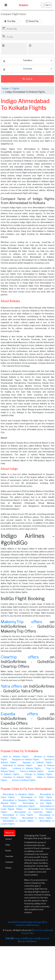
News (11, 922)
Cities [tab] (8, 845)
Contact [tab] (9, 839)
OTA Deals (20, 922)
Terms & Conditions (42, 930)
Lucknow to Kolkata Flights (27, 768)
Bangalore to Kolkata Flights (26, 759)
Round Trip (34, 21)
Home (5, 89)
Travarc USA (20, 938)
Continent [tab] (9, 862)
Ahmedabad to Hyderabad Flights (19, 806)
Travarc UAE (24, 941)
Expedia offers (19, 714)
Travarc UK (44, 938)
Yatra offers (11, 686)
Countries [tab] (9, 856)
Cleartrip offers (20, 657)
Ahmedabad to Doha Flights (18, 815)
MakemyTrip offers (21, 622)
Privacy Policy (28, 933)
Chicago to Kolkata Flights (38, 774)
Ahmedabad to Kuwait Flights (18, 821)
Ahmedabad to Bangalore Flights (19, 800)
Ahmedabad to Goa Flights (37, 803)
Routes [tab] (8, 851)
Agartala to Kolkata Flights (37, 762)
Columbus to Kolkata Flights (17, 777)
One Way (11, 21)
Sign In (48, 5)
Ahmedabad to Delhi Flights (37, 797)
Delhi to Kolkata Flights (16, 756)
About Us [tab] (10, 833)
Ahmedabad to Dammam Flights (33, 812)
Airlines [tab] (8, 868)
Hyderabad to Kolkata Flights (17, 765)
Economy (18, 69)
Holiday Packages (34, 922)
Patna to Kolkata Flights (32, 771)
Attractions (34, 925)
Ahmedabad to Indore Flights (37, 818)
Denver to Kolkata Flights (24, 780)
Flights (16, 89)
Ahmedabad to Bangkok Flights (19, 794)
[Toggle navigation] (6, 5)
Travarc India (32, 938)
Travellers (18, 61)
